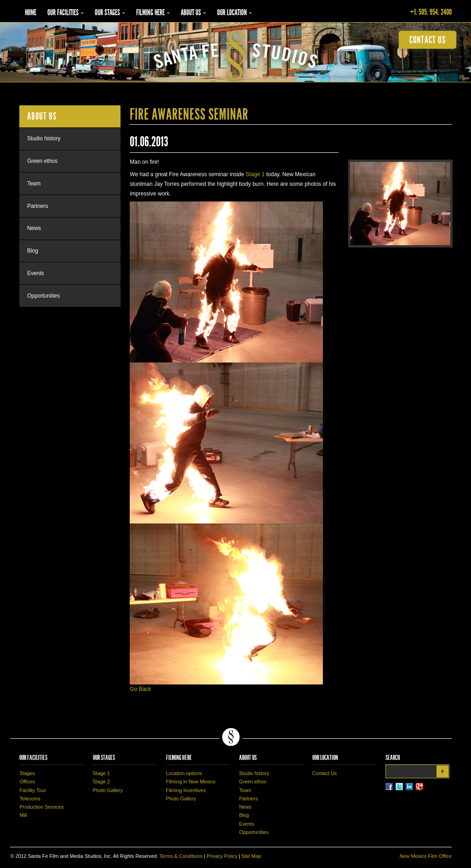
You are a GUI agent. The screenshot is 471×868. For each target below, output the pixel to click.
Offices (27, 782)
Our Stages (107, 12)
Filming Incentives (186, 790)
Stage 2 (101, 782)
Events (36, 273)
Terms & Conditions (181, 856)
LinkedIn (409, 787)
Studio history (44, 138)
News (34, 228)
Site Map (251, 856)
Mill (23, 815)
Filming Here (150, 12)
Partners (37, 206)
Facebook (389, 787)
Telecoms (30, 799)
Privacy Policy (222, 856)
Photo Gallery (108, 790)
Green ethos (42, 161)
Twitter (399, 787)
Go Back (140, 689)
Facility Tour (32, 790)
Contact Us (325, 773)
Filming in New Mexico (191, 782)
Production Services (41, 807)
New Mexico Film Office (426, 856)
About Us (191, 12)
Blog (33, 251)
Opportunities (43, 296)
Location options (184, 773)
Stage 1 (255, 174)
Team (34, 184)
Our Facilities (63, 12)
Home (31, 12)
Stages (27, 773)
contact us (428, 40)
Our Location (232, 12)
